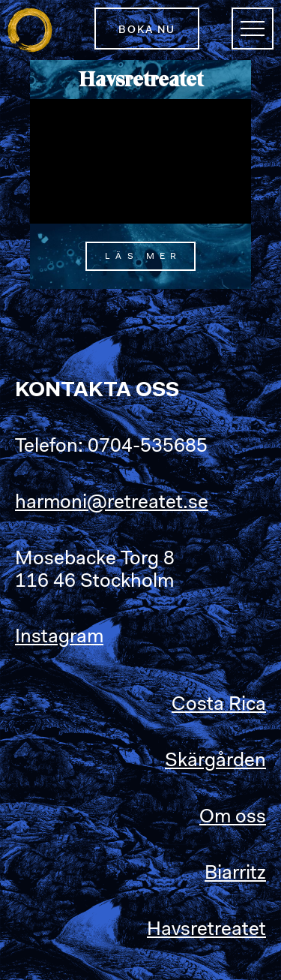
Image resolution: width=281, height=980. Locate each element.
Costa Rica (219, 705)
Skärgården (215, 762)
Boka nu (147, 31)
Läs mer (143, 257)
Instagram (59, 638)
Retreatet (30, 30)
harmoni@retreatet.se (112, 504)
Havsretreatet (206, 930)
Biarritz (235, 874)
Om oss (233, 818)
